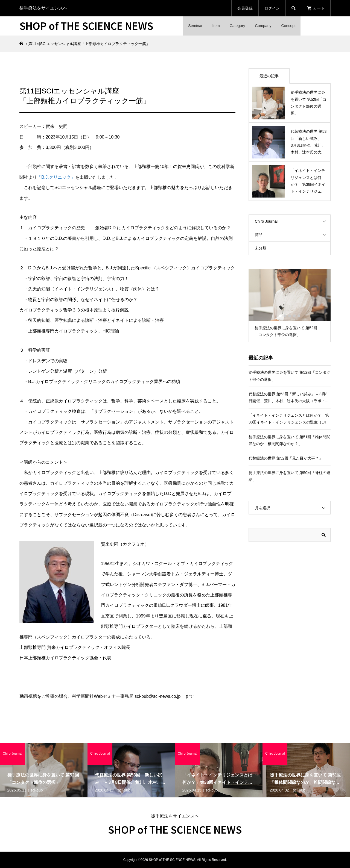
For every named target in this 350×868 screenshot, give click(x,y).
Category (237, 26)
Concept (288, 26)
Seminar (195, 26)
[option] (290, 305)
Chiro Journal (266, 221)
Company (263, 26)
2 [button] (285, 316)
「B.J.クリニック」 (56, 177)
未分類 (261, 248)
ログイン (272, 8)
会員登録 (245, 8)
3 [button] (290, 316)
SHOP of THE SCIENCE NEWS (86, 25)
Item (216, 26)
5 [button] (299, 316)
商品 (259, 235)
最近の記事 (269, 76)
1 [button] (280, 316)
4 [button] (294, 316)
